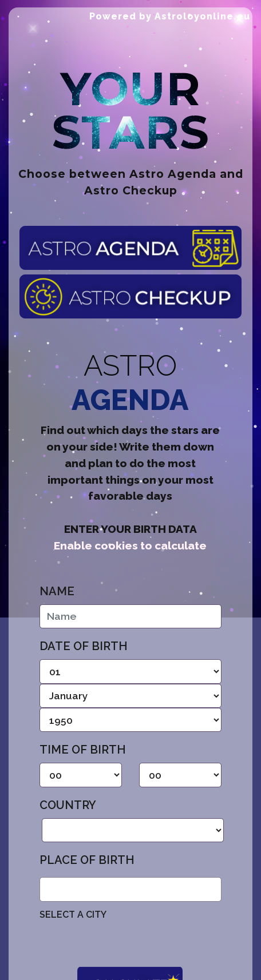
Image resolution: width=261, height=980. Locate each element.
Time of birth (83, 750)
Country (68, 805)
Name (57, 591)
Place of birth (87, 860)
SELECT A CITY (73, 915)
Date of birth (84, 646)
